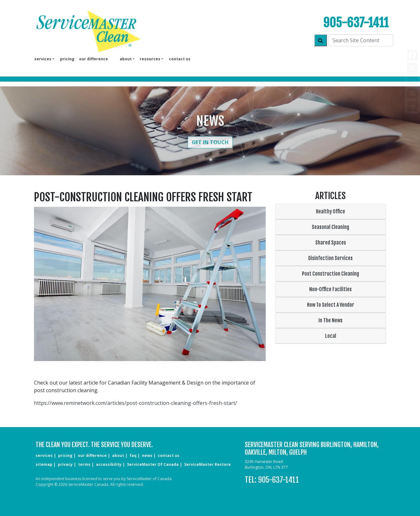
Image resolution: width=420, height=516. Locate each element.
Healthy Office (330, 211)
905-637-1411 (356, 23)
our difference (93, 59)
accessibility (109, 464)
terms (84, 464)
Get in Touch (210, 142)
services (44, 456)
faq (133, 456)
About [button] (126, 59)
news (147, 456)
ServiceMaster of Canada (153, 464)
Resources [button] (150, 59)
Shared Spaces (331, 243)
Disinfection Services (330, 258)
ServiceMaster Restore (207, 464)
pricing (67, 59)
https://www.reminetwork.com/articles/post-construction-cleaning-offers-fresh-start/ (136, 403)
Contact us (180, 59)
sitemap (44, 464)
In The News (330, 320)
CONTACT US (169, 456)
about (118, 456)
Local (331, 336)
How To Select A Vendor (331, 305)
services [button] (43, 59)
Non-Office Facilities (330, 289)
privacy (65, 464)
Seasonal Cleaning (330, 227)
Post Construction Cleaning (330, 274)
